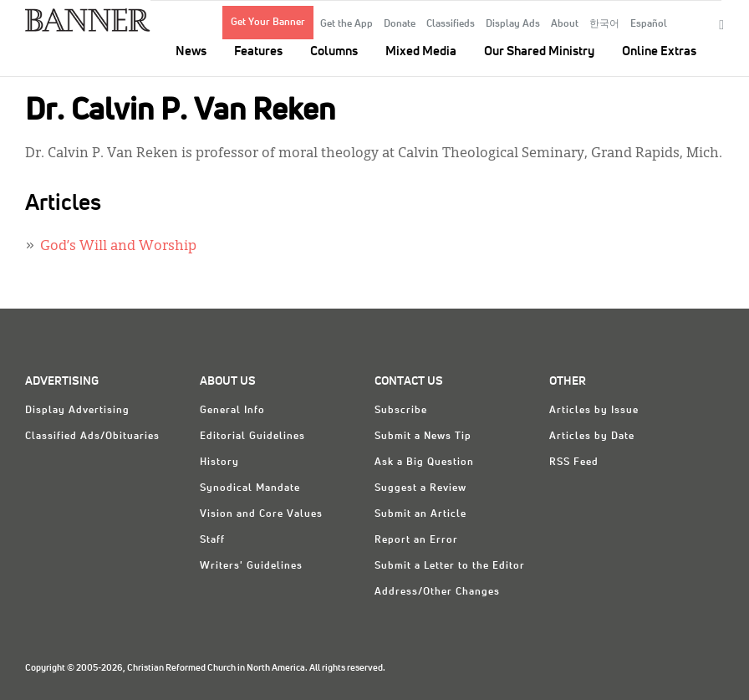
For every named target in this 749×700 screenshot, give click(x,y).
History (219, 462)
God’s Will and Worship (118, 247)
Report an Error (416, 540)
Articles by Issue (594, 411)
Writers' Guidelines (251, 566)
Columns (334, 51)
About (565, 24)
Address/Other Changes (437, 592)
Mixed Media (421, 51)
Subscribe (401, 411)
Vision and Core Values (261, 514)
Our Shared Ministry (539, 51)
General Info (232, 411)
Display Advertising (77, 411)
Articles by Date (592, 437)
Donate (400, 24)
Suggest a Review (420, 488)
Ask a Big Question (424, 462)
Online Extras (659, 51)
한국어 (604, 24)
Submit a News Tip (423, 437)
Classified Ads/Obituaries (92, 437)
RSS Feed (574, 462)
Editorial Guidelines (252, 437)
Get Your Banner (268, 23)
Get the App (346, 24)
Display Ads (513, 24)
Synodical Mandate (250, 488)
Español (649, 24)
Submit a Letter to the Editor (450, 566)
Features (258, 51)
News (191, 51)
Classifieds (451, 24)
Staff (212, 540)
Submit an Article (420, 514)
